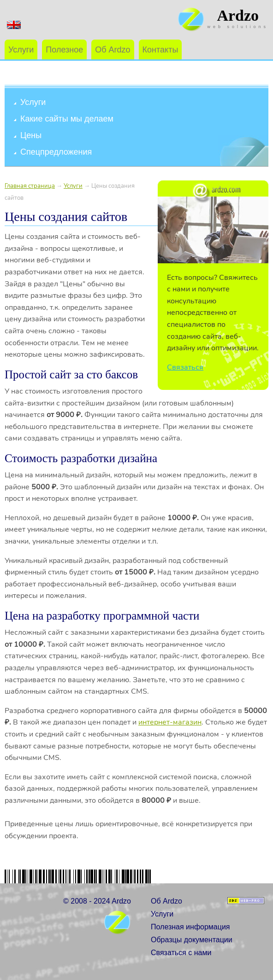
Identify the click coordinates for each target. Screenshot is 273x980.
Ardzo (238, 15)
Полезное (64, 50)
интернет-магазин (170, 722)
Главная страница (30, 186)
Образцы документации (192, 940)
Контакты (160, 50)
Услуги (21, 50)
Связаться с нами (181, 953)
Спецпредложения (56, 152)
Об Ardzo (113, 50)
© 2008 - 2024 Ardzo (97, 901)
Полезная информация (190, 927)
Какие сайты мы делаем (67, 119)
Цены (31, 135)
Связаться (185, 367)
